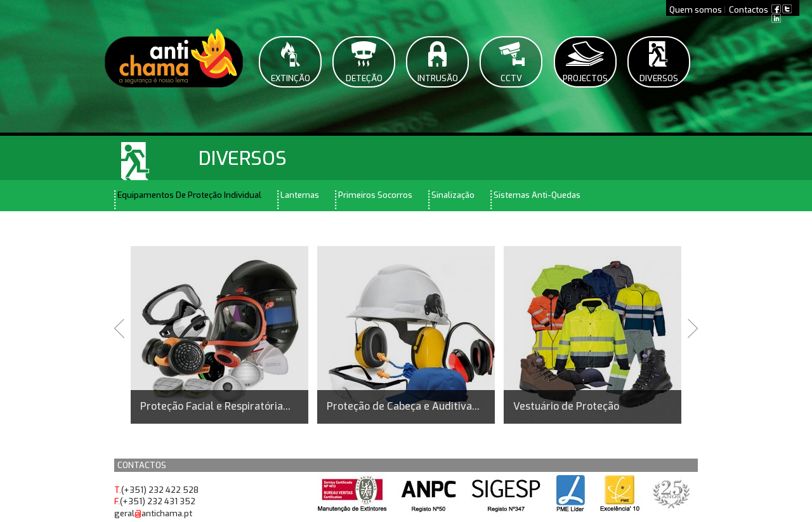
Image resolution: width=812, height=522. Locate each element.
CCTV (511, 78)
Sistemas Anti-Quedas (537, 195)
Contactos (749, 10)
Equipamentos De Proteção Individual (189, 195)
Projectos (585, 78)
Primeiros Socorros (375, 195)
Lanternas (300, 195)
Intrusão (438, 78)
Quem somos (696, 10)
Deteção (364, 78)
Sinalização (453, 195)
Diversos (659, 78)
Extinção (291, 78)
